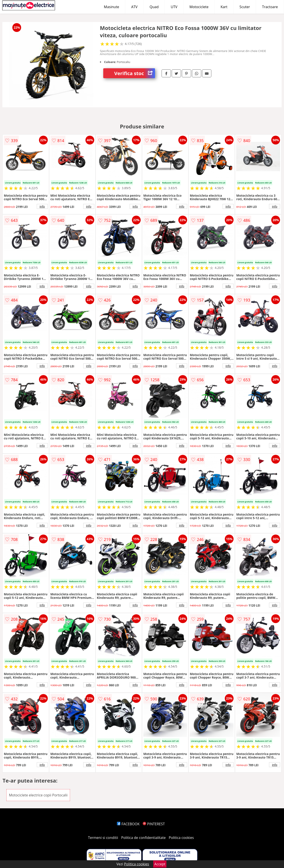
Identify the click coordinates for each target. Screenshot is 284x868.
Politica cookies (181, 838)
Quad (154, 7)
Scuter (245, 7)
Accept (160, 864)
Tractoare (270, 7)
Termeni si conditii (103, 838)
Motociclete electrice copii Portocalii (38, 795)
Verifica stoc (135, 73)
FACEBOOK (128, 824)
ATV (134, 7)
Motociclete (199, 7)
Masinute (112, 7)
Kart (224, 7)
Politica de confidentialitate (144, 838)
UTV (174, 7)
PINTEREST (154, 824)
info (42, 206)
